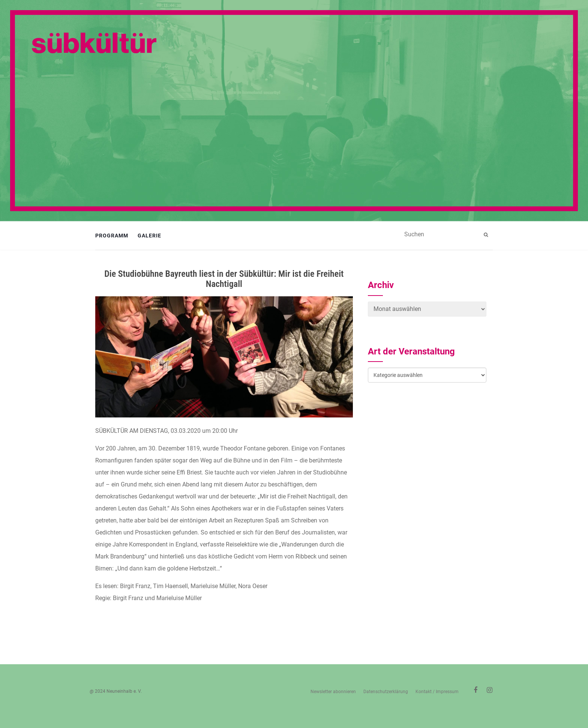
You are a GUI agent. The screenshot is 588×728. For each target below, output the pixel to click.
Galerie (149, 236)
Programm (112, 236)
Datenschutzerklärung (386, 692)
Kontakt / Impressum (437, 692)
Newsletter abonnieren (333, 692)
